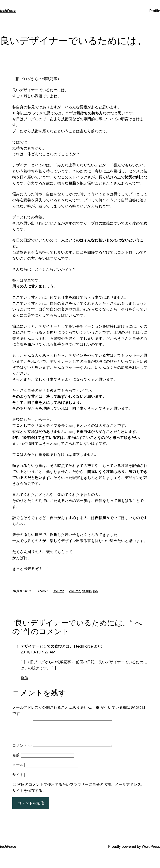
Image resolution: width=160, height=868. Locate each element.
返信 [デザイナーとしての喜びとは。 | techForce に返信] (24, 678)
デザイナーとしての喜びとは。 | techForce (57, 646)
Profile (155, 11)
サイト (18, 780)
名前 (16, 760)
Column (58, 591)
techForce (8, 11)
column (75, 591)
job (95, 591)
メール (18, 770)
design (87, 591)
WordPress (151, 851)
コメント (22, 750)
